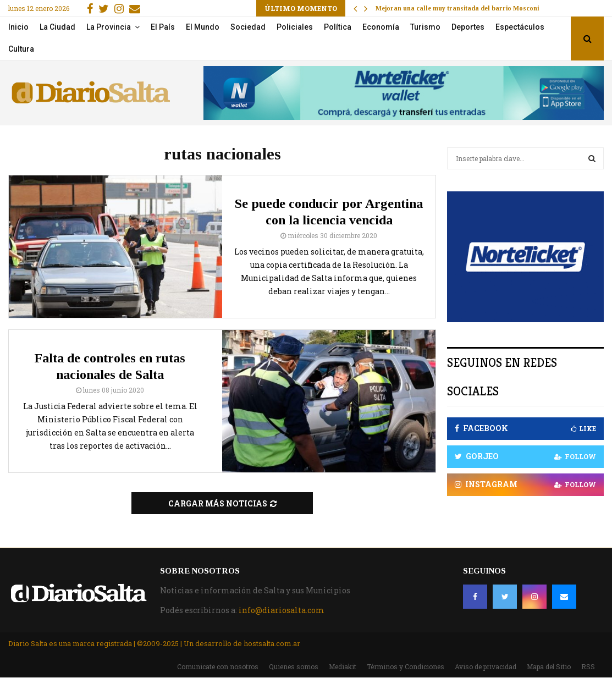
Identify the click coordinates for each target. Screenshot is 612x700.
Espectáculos (520, 27)
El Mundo (203, 27)
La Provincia (109, 27)
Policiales (295, 27)
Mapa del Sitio (549, 666)
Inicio (18, 27)
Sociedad (248, 27)
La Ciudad (57, 27)
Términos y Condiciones (406, 666)
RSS (588, 666)
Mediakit (343, 666)
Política (338, 27)
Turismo (425, 27)
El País (163, 27)
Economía (381, 27)
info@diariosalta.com (282, 610)
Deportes (468, 27)
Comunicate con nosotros (218, 666)
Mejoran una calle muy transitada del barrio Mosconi (457, 8)
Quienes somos (294, 666)
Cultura (21, 49)
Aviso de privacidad (486, 666)
